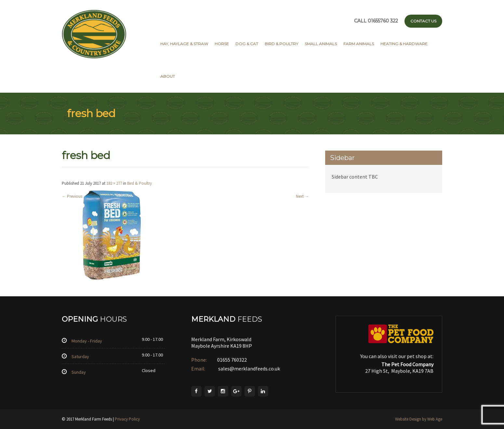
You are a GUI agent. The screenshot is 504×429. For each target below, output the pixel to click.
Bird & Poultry (281, 44)
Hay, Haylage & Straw (184, 44)
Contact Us (423, 21)
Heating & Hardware (404, 44)
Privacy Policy (127, 419)
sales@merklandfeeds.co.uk (249, 369)
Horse (222, 44)
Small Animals (321, 44)
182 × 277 (114, 183)
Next (302, 196)
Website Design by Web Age (419, 419)
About (168, 76)
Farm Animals (359, 44)
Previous (72, 196)
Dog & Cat (247, 44)
